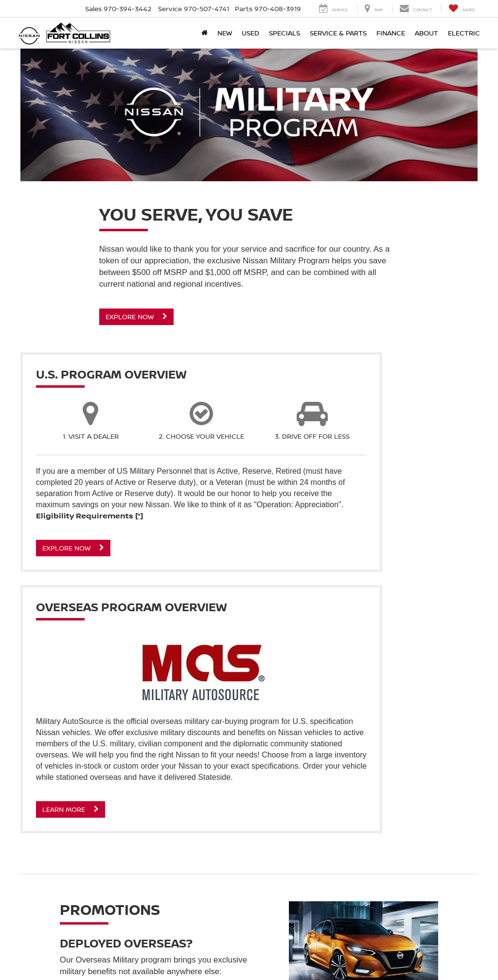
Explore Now (136, 317)
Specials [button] (285, 33)
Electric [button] (464, 33)
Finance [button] (391, 33)
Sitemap (401, 955)
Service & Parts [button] (338, 33)
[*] (142, 561)
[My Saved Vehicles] (462, 9)
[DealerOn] (45, 955)
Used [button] (250, 33)
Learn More (304, 639)
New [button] (225, 33)
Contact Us (346, 955)
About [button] (427, 33)
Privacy (376, 955)
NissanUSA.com (437, 955)
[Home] (205, 33)
